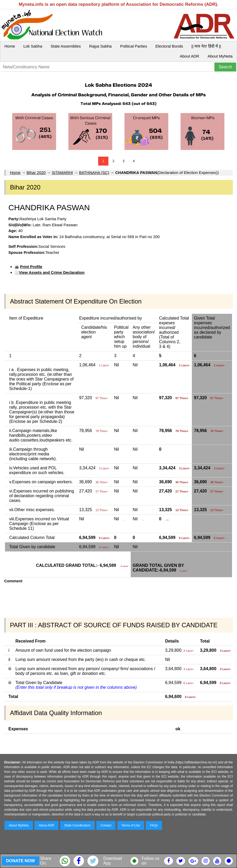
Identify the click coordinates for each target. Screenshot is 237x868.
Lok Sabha (33, 46)
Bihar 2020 (36, 173)
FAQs (154, 825)
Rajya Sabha (101, 46)
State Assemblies (66, 46)
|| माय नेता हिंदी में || (206, 46)
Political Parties (134, 46)
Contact (106, 825)
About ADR (189, 56)
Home (10, 46)
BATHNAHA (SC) (94, 173)
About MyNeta (220, 56)
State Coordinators (77, 825)
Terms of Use (131, 825)
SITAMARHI (62, 173)
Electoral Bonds (169, 46)
